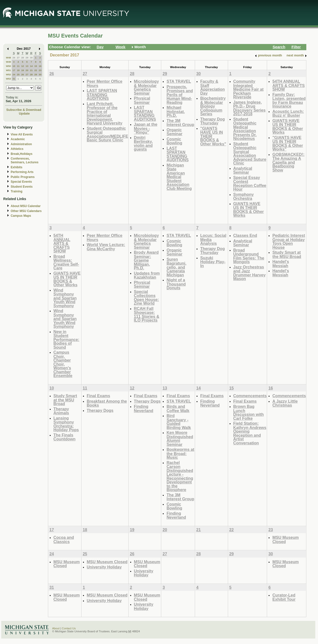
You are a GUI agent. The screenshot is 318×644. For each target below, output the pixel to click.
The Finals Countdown (64, 437)
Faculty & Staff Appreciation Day (213, 87)
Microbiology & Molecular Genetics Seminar (146, 87)
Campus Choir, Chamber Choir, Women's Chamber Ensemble (63, 364)
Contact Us (69, 628)
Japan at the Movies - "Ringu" (146, 128)
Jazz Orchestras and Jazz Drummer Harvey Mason (249, 273)
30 (31, 58)
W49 (8, 62)
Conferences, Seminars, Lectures (25, 160)
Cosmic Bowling (174, 141)
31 (14, 79)
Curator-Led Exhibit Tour (284, 597)
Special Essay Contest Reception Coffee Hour (250, 183)
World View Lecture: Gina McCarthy (106, 247)
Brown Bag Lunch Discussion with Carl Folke (249, 412)
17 (14, 70)
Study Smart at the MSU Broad (287, 254)
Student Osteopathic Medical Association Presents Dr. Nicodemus (245, 129)
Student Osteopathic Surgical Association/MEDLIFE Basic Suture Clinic (107, 134)
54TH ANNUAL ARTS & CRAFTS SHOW (288, 85)
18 (18, 70)
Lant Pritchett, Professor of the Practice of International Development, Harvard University (105, 113)
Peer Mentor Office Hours (105, 83)
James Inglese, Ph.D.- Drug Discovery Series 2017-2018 (249, 108)
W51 (8, 70)
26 (14, 58)
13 (27, 66)
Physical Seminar (142, 100)
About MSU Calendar (26, 206)
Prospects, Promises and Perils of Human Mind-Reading (180, 95)
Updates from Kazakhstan (147, 275)
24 (14, 74)
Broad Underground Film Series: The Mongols (249, 256)
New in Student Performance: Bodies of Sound (66, 339)
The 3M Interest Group (180, 123)
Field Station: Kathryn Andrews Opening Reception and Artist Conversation (250, 433)
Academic (18, 139)
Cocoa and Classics (64, 539)
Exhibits (17, 167)
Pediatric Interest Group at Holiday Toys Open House (289, 241)
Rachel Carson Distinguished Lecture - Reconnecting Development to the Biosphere (180, 476)
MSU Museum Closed (285, 539)
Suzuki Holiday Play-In (213, 262)
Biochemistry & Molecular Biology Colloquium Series (213, 106)
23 (40, 70)
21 (31, 70)
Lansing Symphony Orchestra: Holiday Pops (66, 424)
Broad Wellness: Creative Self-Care (66, 262)
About (56, 628)
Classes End (245, 235)
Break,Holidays (22, 154)
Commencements (250, 396)
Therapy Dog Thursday (213, 121)
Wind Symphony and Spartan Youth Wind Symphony (65, 298)
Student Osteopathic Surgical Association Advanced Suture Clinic (250, 153)
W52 (8, 74)
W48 (8, 58)
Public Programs (23, 177)
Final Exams (98, 396)
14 (31, 66)
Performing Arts (22, 172)
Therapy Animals (61, 411)
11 (18, 66)
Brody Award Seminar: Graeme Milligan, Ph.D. (146, 260)
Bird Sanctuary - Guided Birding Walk (179, 422)
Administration (21, 144)
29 (27, 58)
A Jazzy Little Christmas (285, 403)
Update (24, 113)
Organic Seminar (174, 132)
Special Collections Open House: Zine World (146, 298)
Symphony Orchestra (244, 196)
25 (18, 74)
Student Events (22, 187)
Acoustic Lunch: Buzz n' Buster (288, 113)
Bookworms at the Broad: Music (180, 453)
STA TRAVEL (179, 81)
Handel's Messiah (281, 264)
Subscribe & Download (24, 110)
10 (14, 66)
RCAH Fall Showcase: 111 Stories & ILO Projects (147, 314)
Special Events (21, 182)
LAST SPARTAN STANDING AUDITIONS (102, 94)
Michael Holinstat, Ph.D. (176, 111)
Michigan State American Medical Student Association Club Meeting (179, 177)
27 (18, 58)
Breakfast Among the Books (107, 403)
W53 (8, 79)
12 (22, 66)
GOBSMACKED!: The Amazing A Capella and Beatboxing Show (288, 162)
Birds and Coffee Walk (178, 408)
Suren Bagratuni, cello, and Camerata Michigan (176, 267)
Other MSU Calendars (26, 211)
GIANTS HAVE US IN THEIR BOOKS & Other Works (249, 210)
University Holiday (104, 567)
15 (36, 66)
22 (36, 70)
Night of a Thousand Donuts (176, 284)
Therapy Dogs (100, 410)
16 (40, 66)
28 (22, 58)
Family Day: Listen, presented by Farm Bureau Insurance (289, 100)
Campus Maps (21, 216)
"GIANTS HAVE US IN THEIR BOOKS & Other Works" (288, 143)
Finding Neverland (144, 408)
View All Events (22, 134)
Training (17, 191)
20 (27, 70)
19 (22, 70)
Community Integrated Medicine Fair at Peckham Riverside (248, 89)
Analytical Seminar (243, 170)
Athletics (17, 149)
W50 (8, 66)
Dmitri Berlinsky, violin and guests (143, 143)
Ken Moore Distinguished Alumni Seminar (180, 438)
